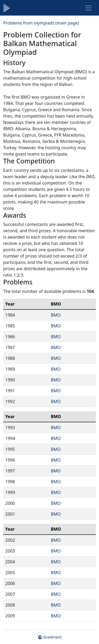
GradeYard (50, 637)
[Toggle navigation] (88, 8)
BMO (56, 315)
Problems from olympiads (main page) (41, 23)
